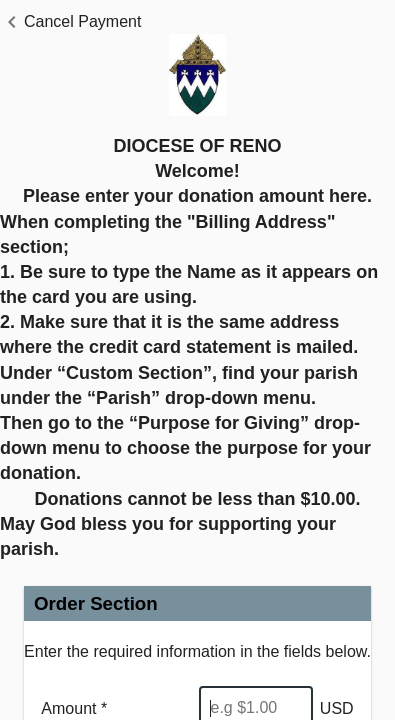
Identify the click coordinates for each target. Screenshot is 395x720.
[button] (70, 22)
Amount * (74, 708)
